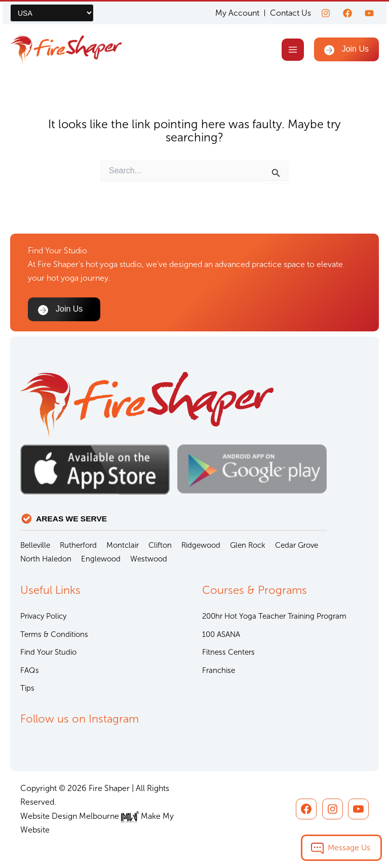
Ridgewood (201, 545)
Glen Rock (248, 545)
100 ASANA (221, 634)
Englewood (101, 559)
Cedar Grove (297, 545)
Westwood (149, 559)
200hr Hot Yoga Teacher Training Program (274, 616)
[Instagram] (326, 13)
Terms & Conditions (54, 634)
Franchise (219, 670)
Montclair (123, 545)
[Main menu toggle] (293, 49)
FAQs (30, 670)
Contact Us (290, 13)
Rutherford (78, 545)
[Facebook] (347, 13)
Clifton (160, 545)
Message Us (349, 847)
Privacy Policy (43, 616)
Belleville (35, 545)
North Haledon (46, 559)
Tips (27, 688)
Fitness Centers (228, 652)
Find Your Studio (48, 652)
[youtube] (369, 13)
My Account (237, 13)
